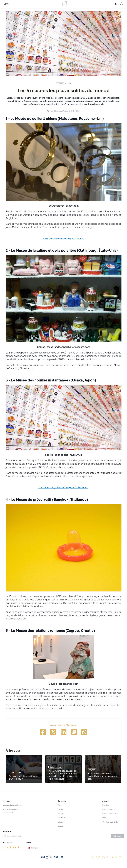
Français (34, 848)
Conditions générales (110, 822)
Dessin (60, 809)
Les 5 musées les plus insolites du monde (64, 90)
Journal (60, 826)
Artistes (61, 822)
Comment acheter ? (110, 814)
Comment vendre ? (109, 809)
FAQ (104, 818)
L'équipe (106, 805)
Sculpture (61, 818)
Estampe (61, 814)
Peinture (61, 805)
